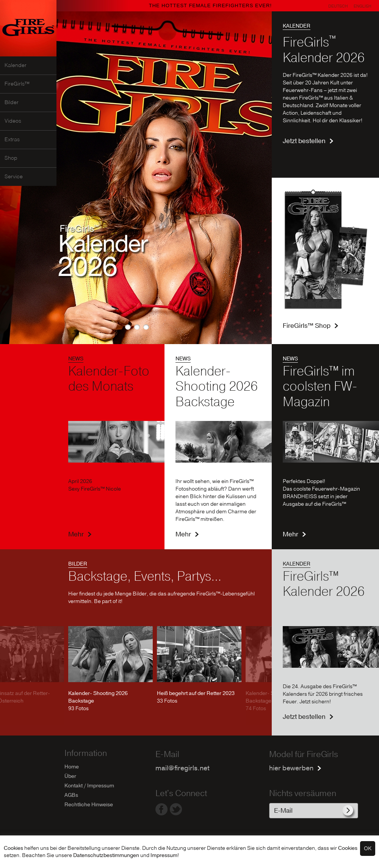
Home (72, 767)
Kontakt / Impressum (89, 786)
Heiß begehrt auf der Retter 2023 (196, 693)
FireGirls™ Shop (307, 326)
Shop (11, 158)
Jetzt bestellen (304, 141)
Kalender (16, 65)
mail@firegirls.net (182, 768)
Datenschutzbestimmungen (106, 855)
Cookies (13, 848)
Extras (12, 140)
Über (70, 776)
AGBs (71, 795)
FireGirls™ (17, 84)
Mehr (76, 534)
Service (14, 177)
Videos (13, 121)
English (363, 6)
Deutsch (338, 6)
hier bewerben (291, 768)
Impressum (164, 855)
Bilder (12, 103)
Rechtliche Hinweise (89, 805)
